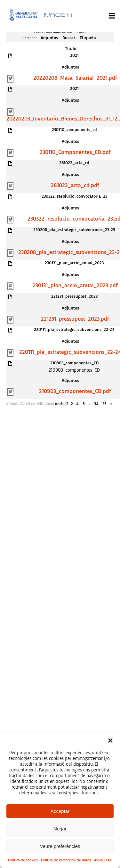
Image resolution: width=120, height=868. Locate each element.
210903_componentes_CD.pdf (75, 391)
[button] (110, 740)
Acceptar (60, 811)
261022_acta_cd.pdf (75, 186)
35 (104, 404)
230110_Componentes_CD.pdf (75, 152)
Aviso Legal (103, 860)
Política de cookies (23, 860)
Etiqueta (88, 38)
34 (96, 404)
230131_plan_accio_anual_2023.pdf (75, 286)
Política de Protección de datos (66, 860)
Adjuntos (49, 38)
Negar (60, 829)
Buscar (69, 38)
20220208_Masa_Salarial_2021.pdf (75, 78)
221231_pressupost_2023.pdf (75, 319)
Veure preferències (60, 846)
